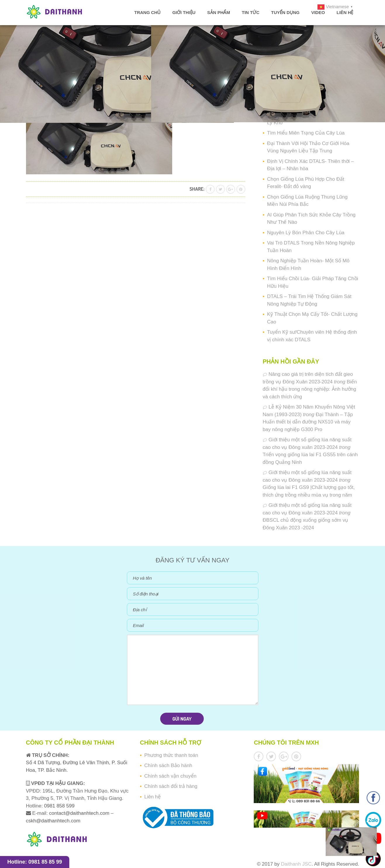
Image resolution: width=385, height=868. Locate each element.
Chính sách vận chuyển (170, 776)
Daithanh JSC (296, 864)
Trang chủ (147, 12)
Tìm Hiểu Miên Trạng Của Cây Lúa (306, 133)
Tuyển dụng (285, 12)
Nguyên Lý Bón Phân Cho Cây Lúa (306, 233)
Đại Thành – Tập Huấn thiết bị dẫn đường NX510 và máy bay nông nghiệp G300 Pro (308, 422)
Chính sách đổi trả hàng (171, 786)
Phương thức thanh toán (171, 755)
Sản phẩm (219, 12)
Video (318, 12)
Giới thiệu (184, 12)
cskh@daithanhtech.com (53, 821)
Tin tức (251, 12)
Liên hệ (345, 12)
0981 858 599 (59, 806)
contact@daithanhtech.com (80, 813)
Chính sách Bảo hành (168, 765)
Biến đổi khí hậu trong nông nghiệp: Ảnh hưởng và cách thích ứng (310, 389)
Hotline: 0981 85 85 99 (35, 862)
